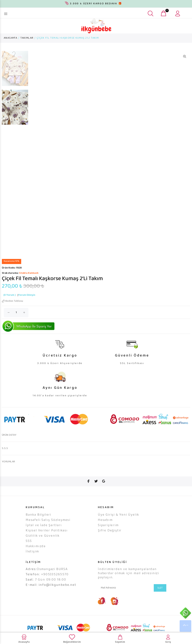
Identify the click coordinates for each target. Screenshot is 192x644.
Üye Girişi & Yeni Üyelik (118, 520)
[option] (15, 70)
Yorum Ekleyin (27, 300)
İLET (160, 593)
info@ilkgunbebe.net (57, 590)
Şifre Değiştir (110, 536)
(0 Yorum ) (9, 300)
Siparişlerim (108, 531)
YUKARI (185, 626)
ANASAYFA (10, 38)
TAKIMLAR (27, 38)
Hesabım (105, 525)
